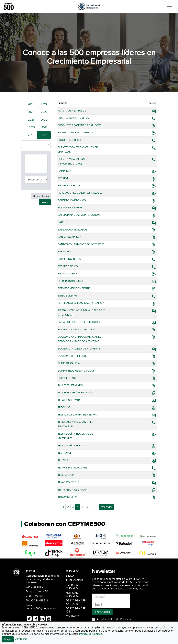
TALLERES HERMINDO (70, 385)
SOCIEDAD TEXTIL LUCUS (73, 356)
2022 (44, 112)
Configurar (21, 639)
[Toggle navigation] (169, 7)
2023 (31, 112)
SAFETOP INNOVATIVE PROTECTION (79, 215)
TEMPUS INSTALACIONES (72, 468)
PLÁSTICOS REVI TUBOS (72, 111)
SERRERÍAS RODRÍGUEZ (72, 281)
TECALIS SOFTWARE (69, 400)
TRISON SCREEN (67, 497)
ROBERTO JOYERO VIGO (72, 200)
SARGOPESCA (66, 252)
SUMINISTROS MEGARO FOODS (76, 371)
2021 (31, 120)
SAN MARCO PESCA (70, 237)
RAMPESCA (65, 171)
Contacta (73, 616)
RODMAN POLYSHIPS (70, 208)
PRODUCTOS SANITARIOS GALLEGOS (80, 125)
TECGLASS (64, 407)
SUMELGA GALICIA (69, 363)
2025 (31, 104)
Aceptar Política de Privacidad (115, 619)
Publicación (74, 581)
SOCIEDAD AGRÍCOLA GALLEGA (77, 330)
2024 (44, 104)
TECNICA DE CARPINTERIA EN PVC (78, 415)
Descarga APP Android (76, 602)
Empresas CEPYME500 (74, 587)
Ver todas (107, 507)
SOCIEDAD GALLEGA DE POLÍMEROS (79, 349)
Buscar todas (41, 196)
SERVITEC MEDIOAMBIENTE (74, 288)
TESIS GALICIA (66, 475)
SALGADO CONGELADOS (73, 230)
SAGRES (63, 222)
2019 (32, 127)
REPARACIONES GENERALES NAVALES (80, 193)
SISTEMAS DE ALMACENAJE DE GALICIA (81, 303)
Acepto (8, 639)
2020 (44, 120)
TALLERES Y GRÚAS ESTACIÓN (75, 393)
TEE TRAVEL (65, 453)
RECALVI (63, 178)
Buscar (45, 202)
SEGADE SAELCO (68, 266)
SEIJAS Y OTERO (67, 274)
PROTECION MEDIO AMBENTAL (76, 133)
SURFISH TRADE (67, 378)
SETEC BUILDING (67, 296)
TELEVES (63, 460)
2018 (44, 127)
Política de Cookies (91, 634)
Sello (70, 576)
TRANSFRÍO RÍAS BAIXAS (72, 490)
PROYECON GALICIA (70, 140)
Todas (44, 135)
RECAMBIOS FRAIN (69, 186)
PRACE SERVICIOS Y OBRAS (74, 118)
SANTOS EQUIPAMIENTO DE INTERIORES (81, 244)
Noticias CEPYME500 (74, 595)
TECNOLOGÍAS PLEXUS (71, 446)
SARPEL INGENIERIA (69, 259)
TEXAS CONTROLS (69, 482)
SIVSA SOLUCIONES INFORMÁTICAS (79, 322)
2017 (31, 135)
